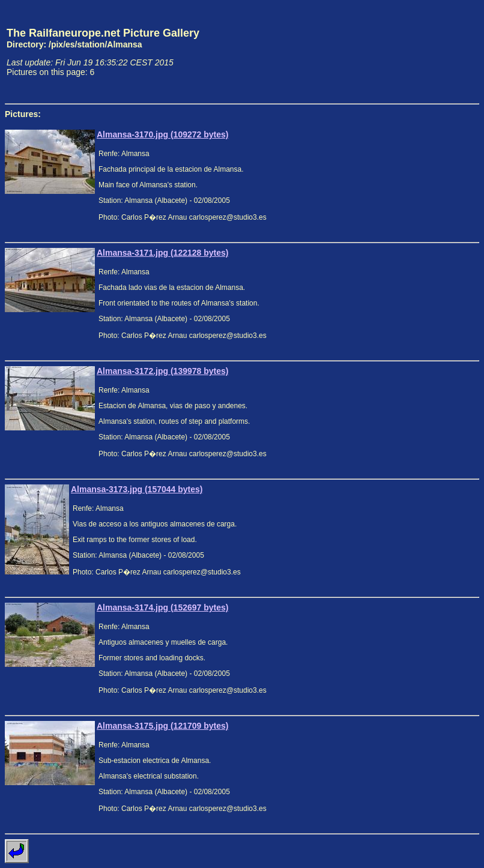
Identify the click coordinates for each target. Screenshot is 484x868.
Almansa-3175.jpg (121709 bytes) (162, 726)
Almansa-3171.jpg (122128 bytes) (162, 253)
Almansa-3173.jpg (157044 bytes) (137, 489)
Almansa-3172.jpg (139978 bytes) (162, 371)
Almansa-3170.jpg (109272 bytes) (162, 134)
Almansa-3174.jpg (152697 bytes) (162, 607)
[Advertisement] (423, 52)
